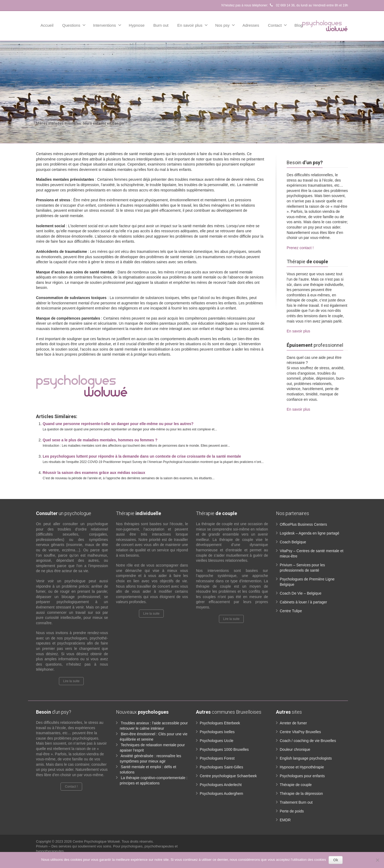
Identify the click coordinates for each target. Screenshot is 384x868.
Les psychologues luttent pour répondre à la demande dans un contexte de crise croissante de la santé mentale (142, 456)
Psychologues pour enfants (302, 776)
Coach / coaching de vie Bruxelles (308, 741)
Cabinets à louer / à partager (303, 602)
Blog (298, 25)
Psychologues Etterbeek (220, 723)
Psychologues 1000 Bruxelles (224, 749)
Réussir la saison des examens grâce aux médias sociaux (94, 473)
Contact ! (71, 787)
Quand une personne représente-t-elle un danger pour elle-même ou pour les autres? (118, 424)
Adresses (251, 25)
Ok (336, 860)
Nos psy (225, 25)
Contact (278, 25)
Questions (74, 25)
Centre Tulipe (291, 611)
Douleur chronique (295, 749)
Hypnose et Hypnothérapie (302, 767)
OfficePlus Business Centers (303, 524)
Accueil (47, 25)
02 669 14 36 (282, 5)
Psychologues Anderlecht (221, 785)
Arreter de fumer (293, 723)
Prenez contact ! (300, 248)
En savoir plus (193, 25)
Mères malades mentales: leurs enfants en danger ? (99, 366)
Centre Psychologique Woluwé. (97, 841)
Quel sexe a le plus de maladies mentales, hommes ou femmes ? (100, 440)
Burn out (161, 25)
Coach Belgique (293, 542)
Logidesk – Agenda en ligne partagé (309, 533)
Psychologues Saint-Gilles (221, 767)
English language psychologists (306, 758)
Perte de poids (292, 811)
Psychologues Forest (217, 758)
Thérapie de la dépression (301, 794)
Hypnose (137, 25)
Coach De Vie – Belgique (301, 593)
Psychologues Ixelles (217, 732)
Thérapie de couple (296, 785)
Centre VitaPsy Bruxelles (300, 732)
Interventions (107, 25)
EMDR (285, 820)
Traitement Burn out (296, 802)
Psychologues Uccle (217, 741)
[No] (377, 860)
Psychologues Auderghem (221, 794)
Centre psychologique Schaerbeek (228, 776)
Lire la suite (71, 681)
